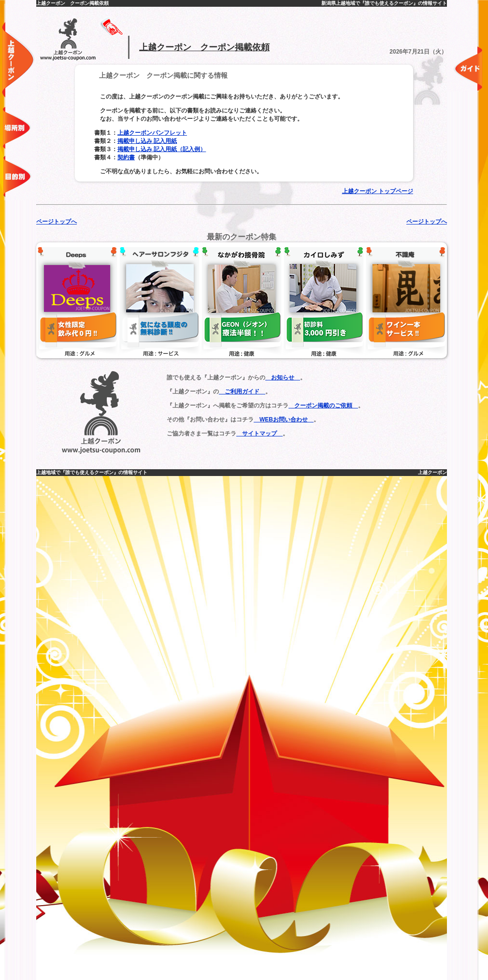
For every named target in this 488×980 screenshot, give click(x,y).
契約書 (126, 157)
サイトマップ (259, 434)
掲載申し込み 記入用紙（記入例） (162, 149)
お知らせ (283, 378)
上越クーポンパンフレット (152, 133)
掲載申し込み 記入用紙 (147, 141)
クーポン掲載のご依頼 (323, 406)
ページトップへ (57, 222)
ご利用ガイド (242, 392)
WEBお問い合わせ (284, 420)
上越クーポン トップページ (378, 191)
